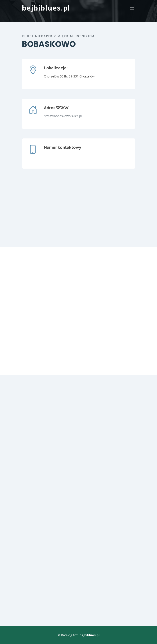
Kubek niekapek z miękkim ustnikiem (58, 36)
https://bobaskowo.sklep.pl (63, 116)
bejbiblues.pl (46, 8)
